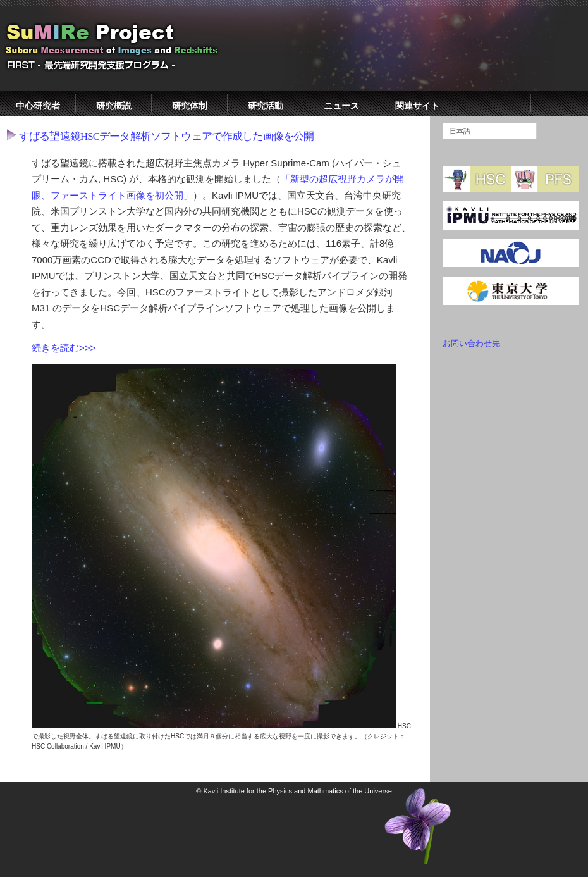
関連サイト (417, 106)
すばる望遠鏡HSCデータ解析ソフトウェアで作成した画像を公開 (166, 136)
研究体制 (190, 106)
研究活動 (266, 106)
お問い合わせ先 (471, 343)
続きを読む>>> (64, 348)
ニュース (341, 106)
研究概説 (114, 106)
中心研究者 (38, 106)
